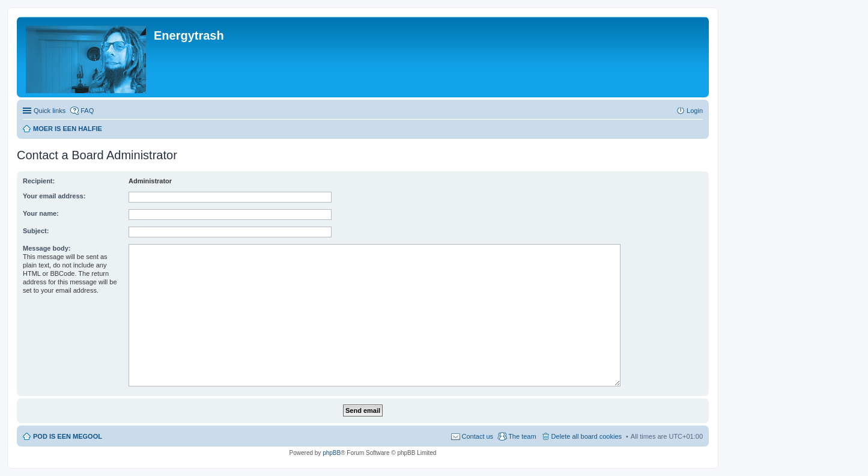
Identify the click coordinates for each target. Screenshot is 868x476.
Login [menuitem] (695, 111)
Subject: (36, 231)
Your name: (41, 213)
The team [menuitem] (522, 436)
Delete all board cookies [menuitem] (587, 436)
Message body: (47, 248)
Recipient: (39, 181)
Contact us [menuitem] (478, 436)
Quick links (50, 111)
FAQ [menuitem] (87, 111)
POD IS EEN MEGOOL (68, 436)
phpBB (332, 453)
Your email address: (54, 196)
